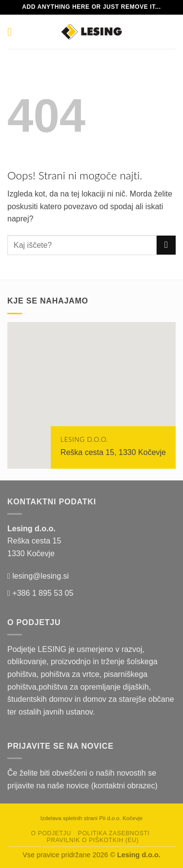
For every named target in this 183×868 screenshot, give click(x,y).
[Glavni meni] (13, 32)
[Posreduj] (166, 245)
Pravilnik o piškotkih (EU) (92, 840)
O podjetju (51, 833)
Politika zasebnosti (114, 833)
